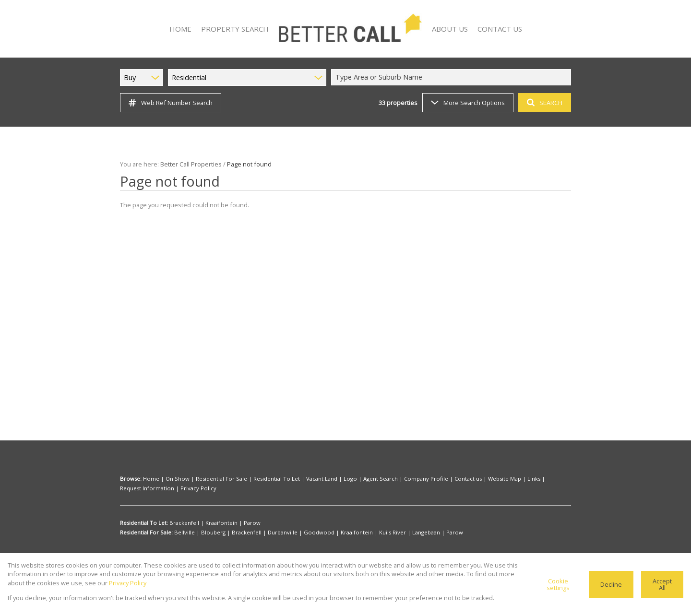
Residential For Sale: (147, 533)
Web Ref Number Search (169, 103)
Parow (241, 523)
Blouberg (208, 533)
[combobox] (453, 77)
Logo (328, 479)
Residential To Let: (144, 523)
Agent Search (354, 479)
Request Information (525, 479)
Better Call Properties (188, 164)
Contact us (431, 479)
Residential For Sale (212, 479)
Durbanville (267, 533)
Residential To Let (262, 479)
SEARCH (543, 102)
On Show (172, 479)
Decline (612, 584)
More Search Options (467, 102)
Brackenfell (182, 523)
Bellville (184, 533)
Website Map (464, 479)
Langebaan (392, 533)
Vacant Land (302, 479)
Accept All (662, 584)
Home (150, 479)
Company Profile (395, 479)
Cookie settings (560, 584)
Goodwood (298, 533)
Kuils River (361, 533)
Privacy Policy (137, 488)
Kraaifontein (214, 523)
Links (490, 479)
